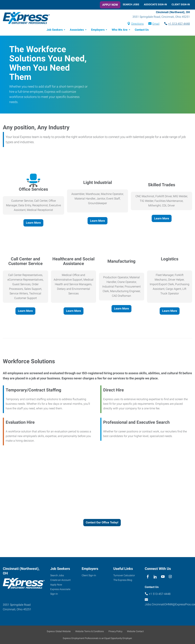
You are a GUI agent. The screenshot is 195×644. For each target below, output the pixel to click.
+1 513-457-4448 (179, 24)
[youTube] (163, 577)
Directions (137, 24)
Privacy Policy (115, 631)
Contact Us (142, 30)
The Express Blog (123, 580)
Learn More (33, 223)
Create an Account (60, 580)
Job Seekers (55, 30)
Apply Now (110, 5)
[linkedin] (155, 577)
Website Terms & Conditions (90, 631)
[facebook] (148, 577)
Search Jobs (131, 4)
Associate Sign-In (155, 4)
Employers (98, 30)
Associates (77, 30)
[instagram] (170, 577)
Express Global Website (59, 631)
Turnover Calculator (124, 575)
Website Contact (135, 631)
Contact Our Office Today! (102, 522)
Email (156, 24)
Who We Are (120, 30)
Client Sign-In (181, 4)
